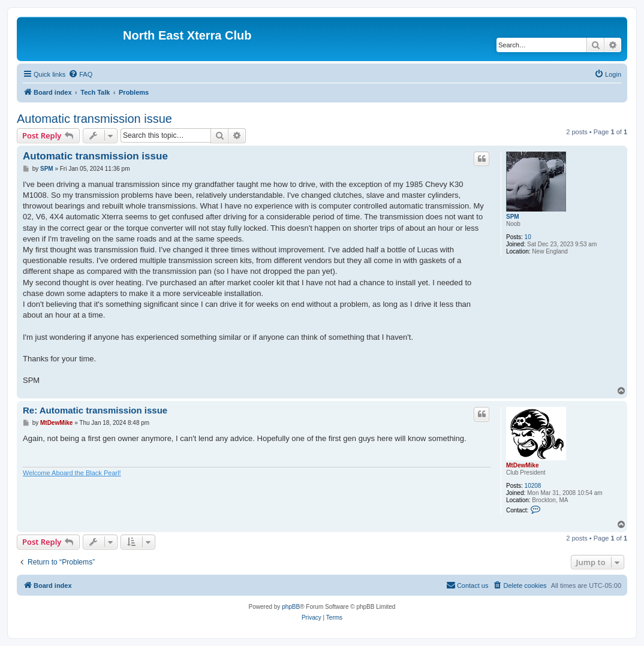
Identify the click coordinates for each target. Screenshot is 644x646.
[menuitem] (80, 74)
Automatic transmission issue (94, 119)
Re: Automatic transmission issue (95, 410)
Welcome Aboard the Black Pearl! (72, 473)
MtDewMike (522, 465)
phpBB (291, 607)
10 (528, 237)
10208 (533, 486)
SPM (513, 217)
